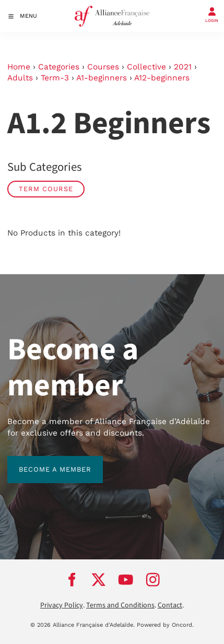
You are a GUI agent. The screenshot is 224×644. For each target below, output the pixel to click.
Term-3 (55, 78)
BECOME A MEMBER (44, 461)
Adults (20, 78)
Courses (103, 67)
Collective (146, 67)
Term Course (46, 189)
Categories (59, 67)
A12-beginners (162, 78)
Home (19, 67)
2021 (183, 67)
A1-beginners (102, 78)
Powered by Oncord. (165, 625)
